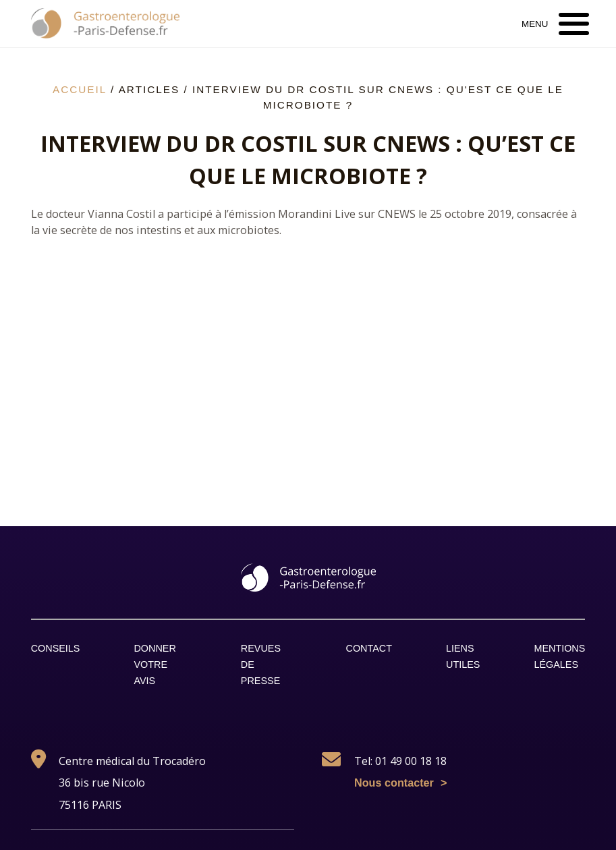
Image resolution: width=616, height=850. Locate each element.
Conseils (56, 648)
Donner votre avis (155, 665)
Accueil (80, 89)
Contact (369, 648)
